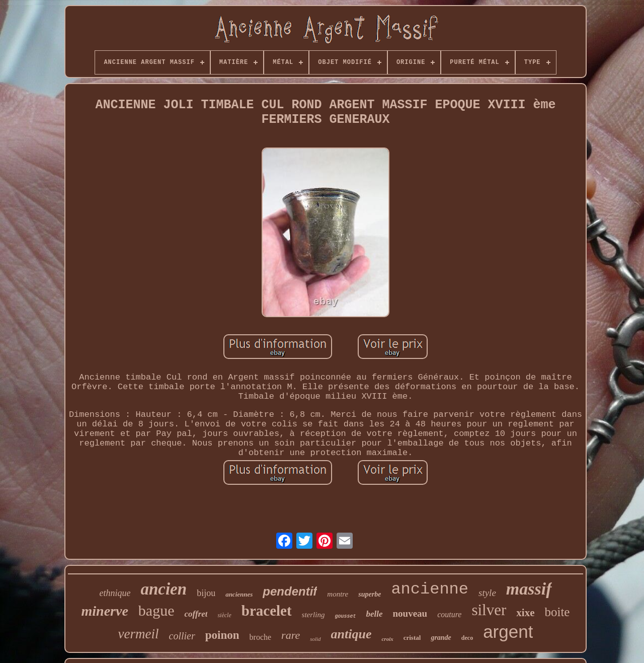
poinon (222, 635)
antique (351, 634)
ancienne (430, 589)
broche (261, 637)
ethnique (115, 593)
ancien (164, 589)
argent (508, 632)
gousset (345, 616)
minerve (105, 611)
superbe (370, 594)
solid (315, 639)
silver (489, 610)
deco (467, 638)
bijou (206, 593)
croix (387, 639)
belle (374, 614)
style (487, 593)
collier (182, 636)
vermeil (139, 634)
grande (441, 638)
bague (156, 610)
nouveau (410, 613)
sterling (313, 615)
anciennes (239, 594)
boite (557, 612)
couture (449, 614)
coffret (196, 614)
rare (291, 635)
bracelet (267, 611)
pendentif (290, 591)
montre (338, 594)
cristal (412, 638)
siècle (224, 615)
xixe (525, 613)
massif (529, 589)
